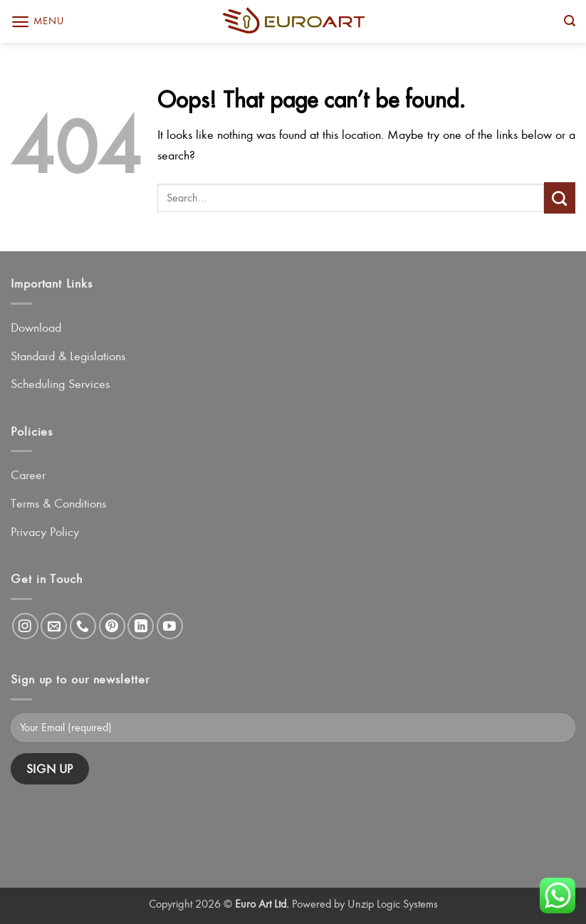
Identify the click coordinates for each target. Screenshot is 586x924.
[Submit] (560, 198)
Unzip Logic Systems (393, 904)
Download (36, 327)
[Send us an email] (54, 626)
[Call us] (83, 626)
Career (28, 475)
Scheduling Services (60, 384)
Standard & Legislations (68, 356)
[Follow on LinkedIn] (141, 626)
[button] (37, 22)
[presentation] (119, 824)
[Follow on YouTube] (170, 626)
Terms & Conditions (58, 503)
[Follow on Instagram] (25, 626)
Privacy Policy (45, 532)
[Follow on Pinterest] (112, 626)
